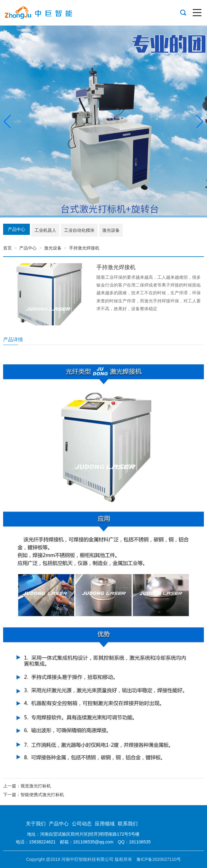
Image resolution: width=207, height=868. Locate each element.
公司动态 (82, 824)
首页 (7, 248)
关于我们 (36, 824)
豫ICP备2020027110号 (159, 859)
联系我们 (128, 824)
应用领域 (105, 824)
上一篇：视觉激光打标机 (27, 786)
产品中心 (28, 248)
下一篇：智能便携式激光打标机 (34, 795)
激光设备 (53, 248)
